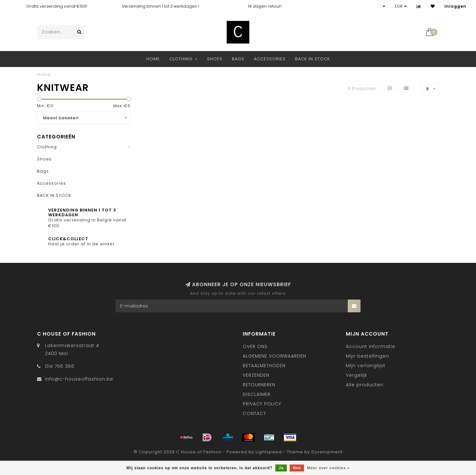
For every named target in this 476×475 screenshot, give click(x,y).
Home (153, 59)
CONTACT (254, 413)
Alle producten (365, 385)
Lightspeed (269, 452)
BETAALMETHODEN (264, 366)
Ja (281, 468)
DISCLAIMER (257, 394)
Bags (238, 59)
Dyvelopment (327, 452)
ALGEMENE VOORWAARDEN (275, 356)
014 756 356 (60, 366)
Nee (297, 468)
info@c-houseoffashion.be (79, 379)
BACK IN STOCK (312, 59)
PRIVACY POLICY (262, 404)
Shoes (215, 59)
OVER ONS (255, 346)
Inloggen (455, 6)
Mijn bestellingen (367, 356)
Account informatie (371, 346)
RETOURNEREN (259, 385)
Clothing (181, 59)
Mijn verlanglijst (366, 366)
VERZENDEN (256, 375)
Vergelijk (357, 375)
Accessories (270, 59)
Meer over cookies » (329, 468)
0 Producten (362, 89)
